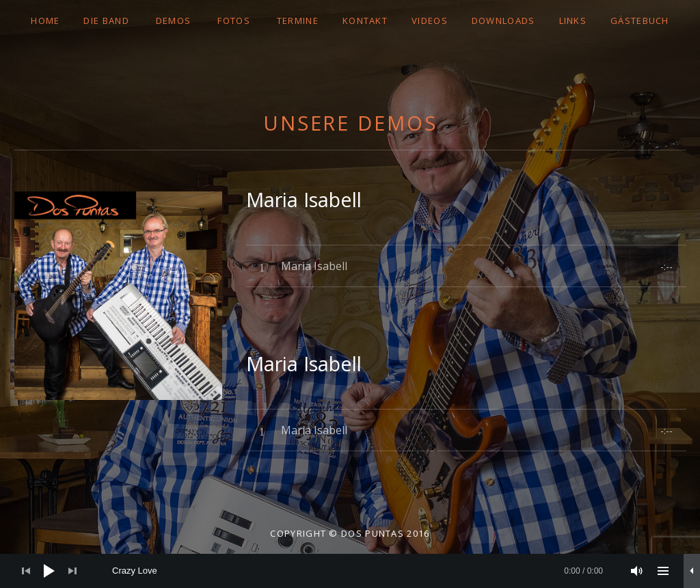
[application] (350, 571)
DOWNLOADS (503, 21)
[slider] (358, 571)
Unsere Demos (350, 123)
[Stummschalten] (637, 571)
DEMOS (174, 21)
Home (45, 21)
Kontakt (365, 21)
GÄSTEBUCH (640, 21)
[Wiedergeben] (49, 571)
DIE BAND (106, 21)
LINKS (573, 21)
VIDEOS (430, 21)
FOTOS (234, 21)
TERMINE (298, 21)
